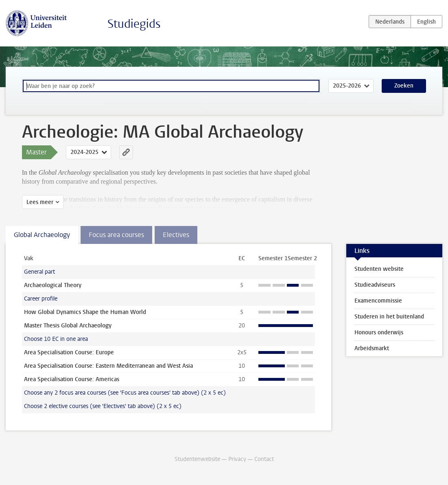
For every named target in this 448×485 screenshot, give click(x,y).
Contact (264, 459)
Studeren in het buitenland (389, 317)
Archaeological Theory (53, 285)
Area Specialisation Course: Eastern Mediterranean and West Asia (108, 366)
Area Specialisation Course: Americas (72, 379)
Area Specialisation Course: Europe (69, 352)
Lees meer (40, 202)
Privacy (237, 459)
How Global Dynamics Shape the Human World (85, 312)
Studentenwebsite (197, 459)
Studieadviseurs (375, 285)
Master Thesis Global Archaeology (68, 326)
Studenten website (379, 269)
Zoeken (404, 86)
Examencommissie (378, 301)
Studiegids (134, 24)
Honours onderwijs (379, 332)
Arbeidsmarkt (372, 348)
